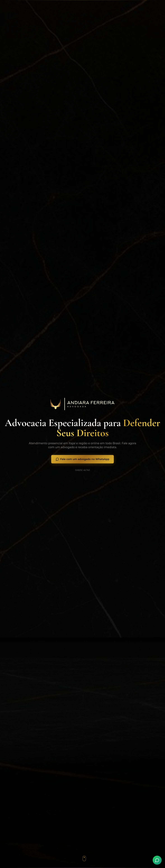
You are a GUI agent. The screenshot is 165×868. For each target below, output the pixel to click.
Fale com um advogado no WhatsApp (82, 460)
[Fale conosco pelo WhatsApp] (157, 860)
